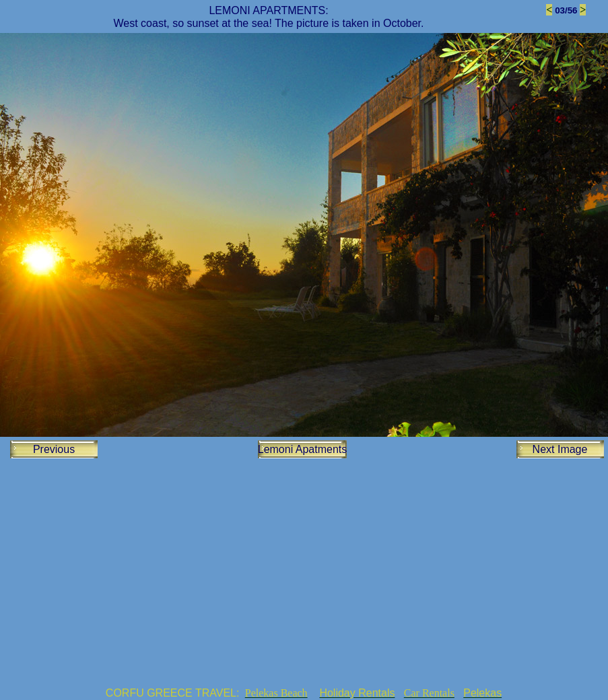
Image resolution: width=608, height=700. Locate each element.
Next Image (560, 449)
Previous (54, 449)
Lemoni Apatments (303, 449)
